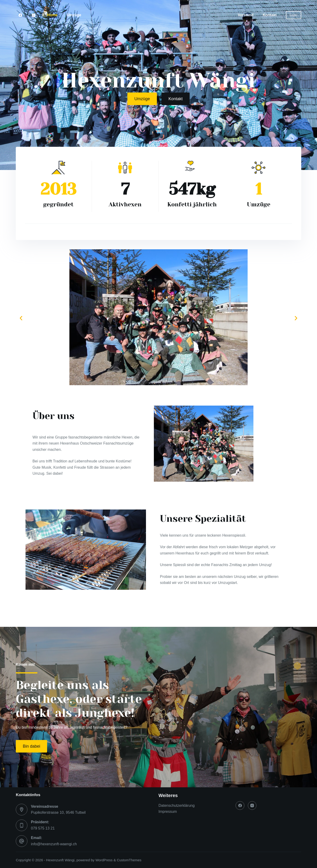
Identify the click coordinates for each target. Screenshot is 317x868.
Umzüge (74, 15)
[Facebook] (20, 15)
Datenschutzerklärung (177, 806)
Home (52, 15)
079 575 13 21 (43, 828)
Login (294, 15)
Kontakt (270, 15)
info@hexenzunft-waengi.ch (54, 844)
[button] (21, 318)
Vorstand (246, 15)
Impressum (168, 812)
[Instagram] (34, 15)
